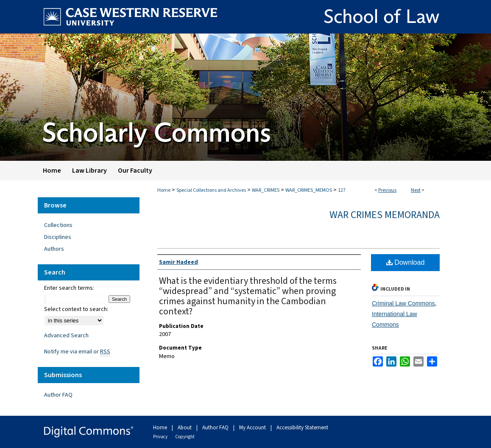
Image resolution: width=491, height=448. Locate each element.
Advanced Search (66, 336)
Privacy (161, 437)
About (185, 428)
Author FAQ (58, 395)
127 (342, 190)
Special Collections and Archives (211, 190)
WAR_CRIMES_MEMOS (309, 190)
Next (416, 190)
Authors (54, 249)
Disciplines (58, 237)
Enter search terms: (69, 288)
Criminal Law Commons (403, 303)
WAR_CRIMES (266, 190)
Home (164, 190)
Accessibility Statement (302, 428)
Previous (387, 190)
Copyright (185, 437)
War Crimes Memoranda (385, 215)
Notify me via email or (77, 352)
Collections (58, 225)
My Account (253, 428)
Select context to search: (76, 309)
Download (406, 262)
